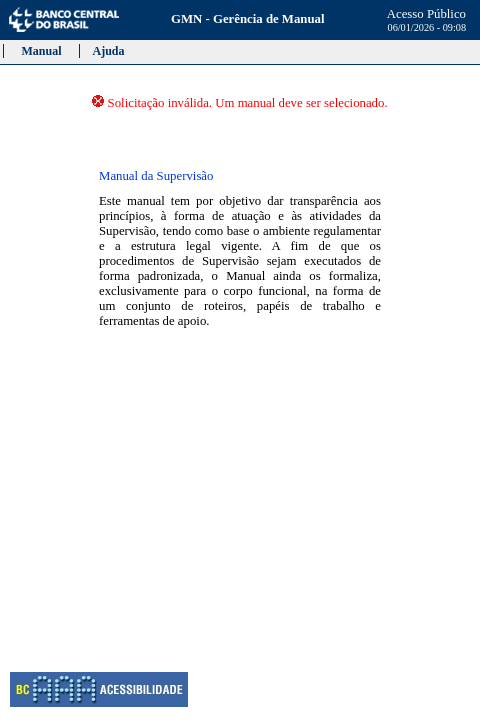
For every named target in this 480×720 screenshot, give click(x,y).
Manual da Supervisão (156, 176)
